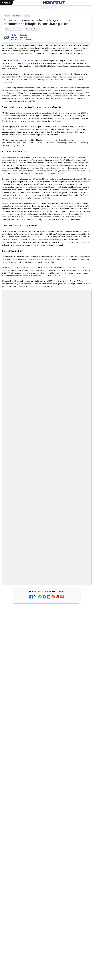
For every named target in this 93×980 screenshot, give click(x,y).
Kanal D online (16, 563)
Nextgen (30, 917)
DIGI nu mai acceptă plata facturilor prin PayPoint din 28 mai (37, 512)
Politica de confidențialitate (47, 944)
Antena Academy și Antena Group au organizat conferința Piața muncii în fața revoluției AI (43, 711)
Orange (38, 917)
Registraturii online (23, 284)
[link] (46, 415)
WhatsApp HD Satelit (46, 870)
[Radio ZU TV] (84, 500)
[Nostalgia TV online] (84, 483)
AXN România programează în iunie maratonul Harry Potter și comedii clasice (42, 462)
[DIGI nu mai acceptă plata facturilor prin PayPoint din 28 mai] (84, 517)
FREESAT (12, 917)
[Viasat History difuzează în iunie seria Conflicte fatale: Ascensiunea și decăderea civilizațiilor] (46, 680)
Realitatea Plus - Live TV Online (24, 546)
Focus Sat (21, 917)
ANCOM (7, 15)
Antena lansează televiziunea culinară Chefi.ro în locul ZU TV (37, 444)
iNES (63, 917)
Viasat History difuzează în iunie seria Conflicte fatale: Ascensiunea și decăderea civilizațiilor (44, 652)
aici (66, 259)
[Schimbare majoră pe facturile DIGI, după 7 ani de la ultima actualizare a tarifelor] (84, 432)
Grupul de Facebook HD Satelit (47, 864)
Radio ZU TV (15, 495)
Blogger (64, 954)
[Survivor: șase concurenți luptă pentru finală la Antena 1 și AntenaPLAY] (46, 621)
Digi (5, 917)
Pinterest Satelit (47, 896)
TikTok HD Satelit (46, 883)
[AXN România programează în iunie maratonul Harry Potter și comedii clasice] (84, 466)
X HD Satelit (46, 890)
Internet (27, 15)
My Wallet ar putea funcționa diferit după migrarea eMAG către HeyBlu (42, 410)
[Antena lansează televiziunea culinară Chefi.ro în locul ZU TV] (84, 449)
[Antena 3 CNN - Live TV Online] (84, 534)
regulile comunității (37, 355)
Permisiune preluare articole (46, 930)
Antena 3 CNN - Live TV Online (23, 529)
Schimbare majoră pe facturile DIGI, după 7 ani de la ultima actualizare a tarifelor (43, 428)
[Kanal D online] (84, 567)
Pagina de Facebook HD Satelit (47, 858)
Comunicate (17, 15)
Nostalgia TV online (18, 478)
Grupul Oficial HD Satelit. (66, 358)
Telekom (47, 917)
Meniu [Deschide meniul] (6, 3)
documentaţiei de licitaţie (20, 61)
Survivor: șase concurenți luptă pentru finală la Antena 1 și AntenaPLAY (39, 594)
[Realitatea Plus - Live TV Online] (84, 551)
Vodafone (56, 917)
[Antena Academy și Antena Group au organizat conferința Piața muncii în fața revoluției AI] (46, 739)
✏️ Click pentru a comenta (14, 29)
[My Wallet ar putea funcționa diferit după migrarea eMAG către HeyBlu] (84, 415)
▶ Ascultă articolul (32, 29)
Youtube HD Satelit (46, 877)
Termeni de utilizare (46, 937)
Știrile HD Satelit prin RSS (47, 903)
